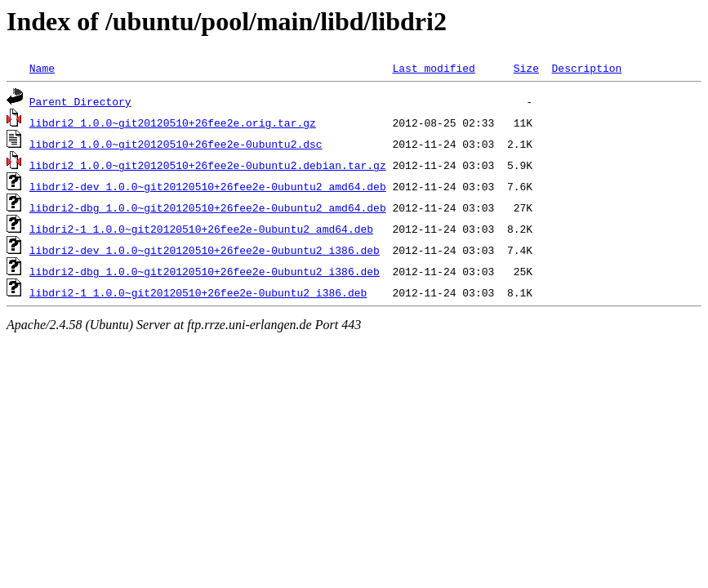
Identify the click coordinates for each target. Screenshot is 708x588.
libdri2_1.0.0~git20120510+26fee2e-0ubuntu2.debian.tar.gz (208, 165)
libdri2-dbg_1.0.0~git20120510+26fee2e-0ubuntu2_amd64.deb (208, 207)
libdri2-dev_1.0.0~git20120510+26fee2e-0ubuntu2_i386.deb (205, 250)
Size (526, 68)
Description (586, 68)
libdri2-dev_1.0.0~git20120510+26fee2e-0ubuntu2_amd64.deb (208, 186)
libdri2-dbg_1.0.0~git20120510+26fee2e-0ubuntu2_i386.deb (205, 271)
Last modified (433, 68)
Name (42, 68)
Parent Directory (80, 101)
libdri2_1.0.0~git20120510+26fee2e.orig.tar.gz (173, 122)
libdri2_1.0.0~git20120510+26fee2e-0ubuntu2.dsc (176, 144)
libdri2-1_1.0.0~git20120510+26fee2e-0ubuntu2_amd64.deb (201, 229)
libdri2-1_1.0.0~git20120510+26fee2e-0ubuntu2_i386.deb (198, 292)
